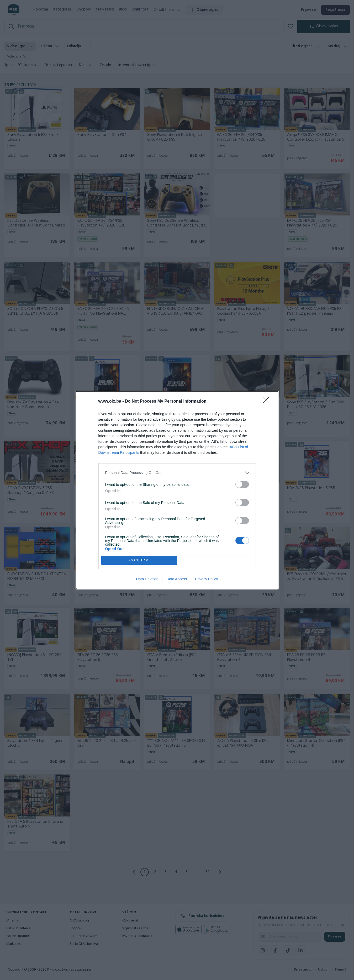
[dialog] (177, 490)
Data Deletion (147, 579)
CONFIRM (139, 560)
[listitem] (177, 473)
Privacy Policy (206, 579)
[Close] (268, 402)
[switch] (242, 484)
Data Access (177, 579)
